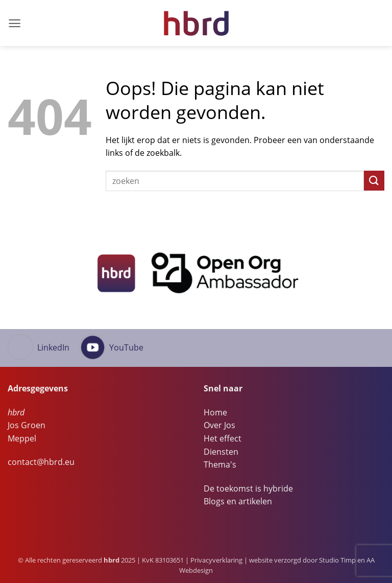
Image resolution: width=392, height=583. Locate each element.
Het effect (223, 438)
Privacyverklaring (216, 560)
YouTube (126, 347)
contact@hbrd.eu (41, 462)
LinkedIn (53, 347)
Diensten (221, 452)
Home (215, 412)
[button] (15, 23)
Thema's (220, 464)
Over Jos (219, 425)
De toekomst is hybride (248, 488)
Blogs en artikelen (238, 501)
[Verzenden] (374, 181)
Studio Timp (337, 560)
